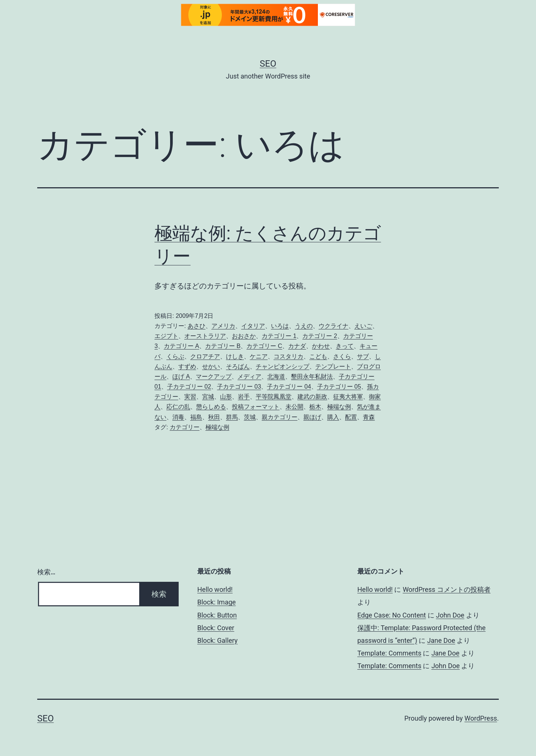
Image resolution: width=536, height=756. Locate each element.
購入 (333, 417)
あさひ (197, 326)
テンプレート (333, 366)
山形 (226, 397)
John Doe (450, 615)
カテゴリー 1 (279, 336)
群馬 (232, 417)
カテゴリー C (264, 346)
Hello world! (215, 589)
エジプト (166, 336)
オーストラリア (205, 336)
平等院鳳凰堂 (274, 397)
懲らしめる (211, 407)
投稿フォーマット (256, 407)
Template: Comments (389, 653)
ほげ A (181, 377)
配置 (351, 417)
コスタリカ (288, 356)
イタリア (253, 326)
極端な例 (339, 407)
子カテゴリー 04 (289, 387)
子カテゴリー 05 (339, 387)
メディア (249, 377)
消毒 (178, 417)
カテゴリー (185, 427)
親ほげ (312, 417)
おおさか (244, 336)
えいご (363, 326)
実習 (190, 397)
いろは (280, 326)
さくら (342, 356)
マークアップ (214, 377)
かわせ (321, 346)
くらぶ (175, 356)
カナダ (297, 346)
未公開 (294, 407)
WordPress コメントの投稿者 (447, 589)
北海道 (276, 377)
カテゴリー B (223, 346)
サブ (363, 356)
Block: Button (217, 615)
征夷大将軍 (348, 397)
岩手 (244, 397)
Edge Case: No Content (392, 615)
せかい (211, 366)
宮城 (208, 397)
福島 (196, 417)
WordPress (481, 718)
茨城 (250, 417)
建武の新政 (312, 397)
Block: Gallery (217, 640)
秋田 (214, 417)
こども (318, 356)
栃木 (315, 407)
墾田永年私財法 (312, 377)
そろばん (238, 366)
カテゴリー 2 (320, 336)
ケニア (259, 356)
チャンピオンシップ (283, 366)
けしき (235, 356)
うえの (304, 326)
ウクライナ (334, 326)
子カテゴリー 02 (189, 387)
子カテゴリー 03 (239, 387)
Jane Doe (441, 640)
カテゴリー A (181, 346)
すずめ (187, 366)
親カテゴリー (280, 417)
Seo (268, 64)
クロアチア (205, 356)
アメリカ (223, 326)
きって (345, 346)
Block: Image (216, 602)
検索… (46, 572)
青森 (369, 417)
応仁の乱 (178, 407)
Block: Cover (216, 628)
